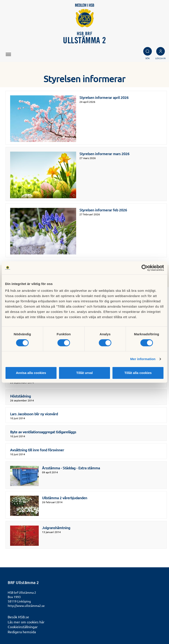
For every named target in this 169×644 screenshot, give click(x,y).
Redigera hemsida (22, 632)
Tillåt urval (85, 373)
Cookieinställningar (23, 627)
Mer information (143, 359)
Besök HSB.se (18, 617)
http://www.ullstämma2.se (26, 606)
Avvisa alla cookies (31, 373)
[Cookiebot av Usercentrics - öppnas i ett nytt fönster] (145, 268)
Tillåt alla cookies (138, 373)
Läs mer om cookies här (26, 622)
